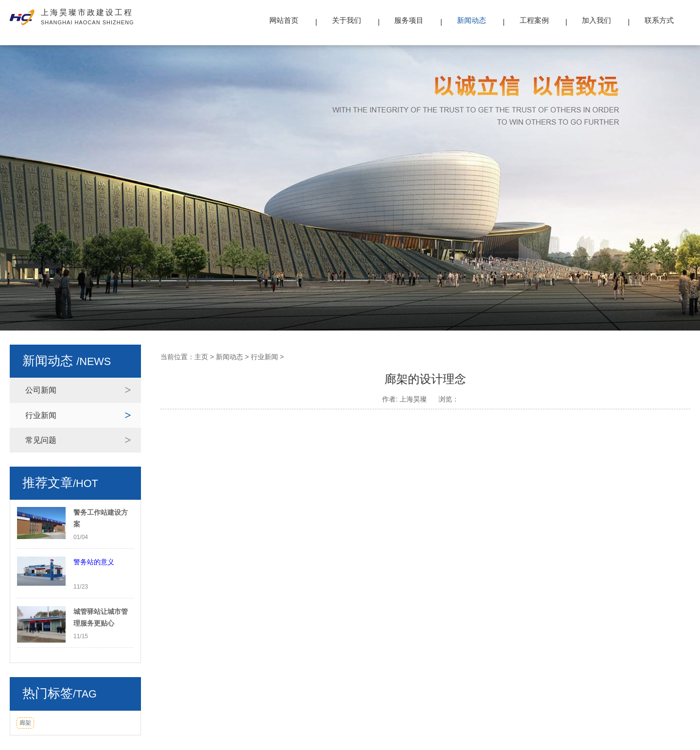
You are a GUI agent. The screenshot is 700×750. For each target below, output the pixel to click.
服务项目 (409, 20)
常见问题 (41, 440)
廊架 (25, 723)
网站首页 (284, 20)
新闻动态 (472, 20)
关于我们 (347, 20)
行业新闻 (41, 415)
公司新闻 (41, 390)
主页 (201, 357)
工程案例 (534, 20)
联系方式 (659, 20)
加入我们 (596, 20)
